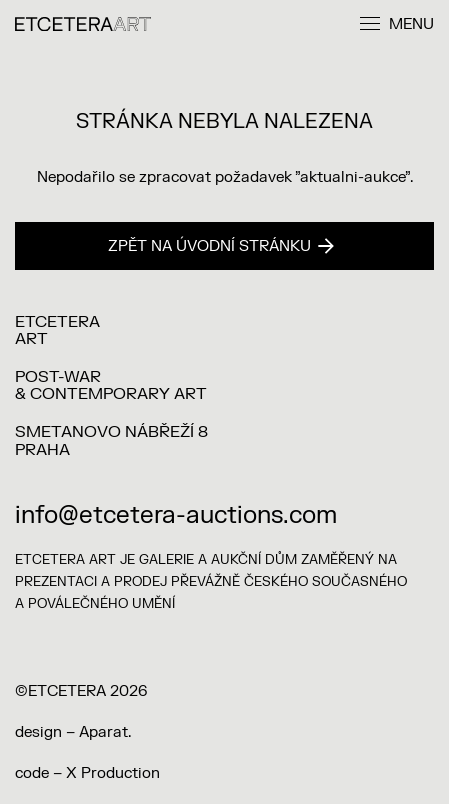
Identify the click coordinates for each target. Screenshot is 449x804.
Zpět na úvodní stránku (221, 246)
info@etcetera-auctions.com (176, 515)
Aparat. (105, 732)
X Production (113, 773)
